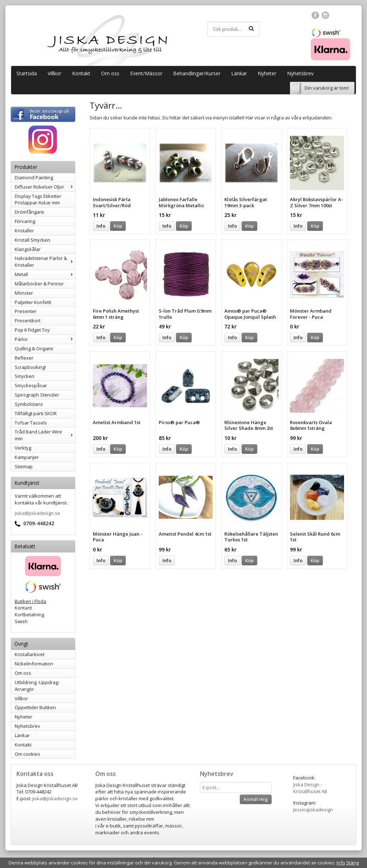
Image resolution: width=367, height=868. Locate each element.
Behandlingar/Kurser (197, 73)
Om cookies (27, 754)
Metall (45, 274)
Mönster (24, 293)
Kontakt (81, 73)
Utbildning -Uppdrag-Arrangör (37, 686)
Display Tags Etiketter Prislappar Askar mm (38, 200)
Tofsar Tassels (31, 423)
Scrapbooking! (30, 367)
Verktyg (23, 448)
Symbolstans (29, 404)
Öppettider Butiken (35, 707)
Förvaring (25, 221)
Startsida (27, 73)
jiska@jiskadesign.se (37, 513)
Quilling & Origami (34, 348)
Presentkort (28, 321)
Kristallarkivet (30, 654)
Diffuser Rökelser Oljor (45, 187)
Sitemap (24, 466)
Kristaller (24, 231)
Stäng (352, 863)
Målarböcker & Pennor (39, 284)
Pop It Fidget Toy (32, 330)
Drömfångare (29, 212)
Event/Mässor (146, 73)
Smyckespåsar (31, 385)
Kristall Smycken (32, 240)
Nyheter (267, 73)
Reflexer (24, 358)
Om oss (110, 73)
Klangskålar (28, 249)
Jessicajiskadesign (313, 810)
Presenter (26, 311)
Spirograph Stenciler (37, 395)
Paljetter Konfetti (33, 302)
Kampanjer (27, 457)
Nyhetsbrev (300, 73)
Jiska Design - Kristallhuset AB (310, 788)
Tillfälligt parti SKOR (36, 413)
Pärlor (45, 339)
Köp (118, 226)
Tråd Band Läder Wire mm (45, 435)
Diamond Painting (34, 177)
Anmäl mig (256, 799)
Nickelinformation (34, 664)
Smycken (25, 376)
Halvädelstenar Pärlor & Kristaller (45, 262)
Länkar (239, 73)
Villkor (54, 73)
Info (101, 226)
